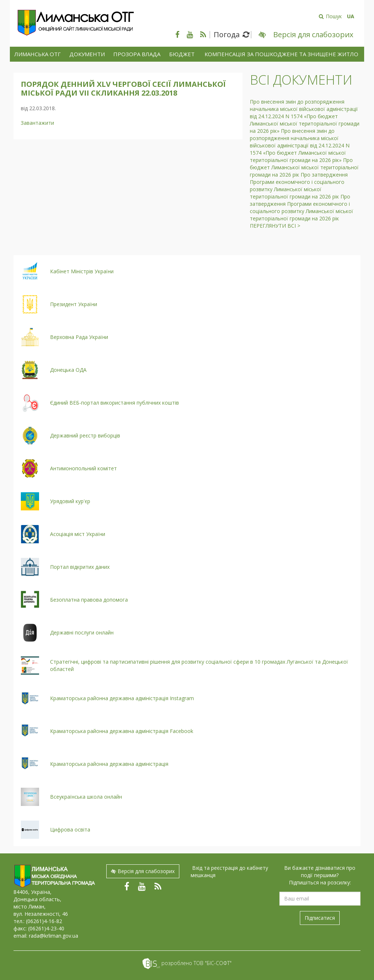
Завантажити (37, 123)
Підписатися (320, 918)
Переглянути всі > (275, 226)
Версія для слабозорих (143, 871)
